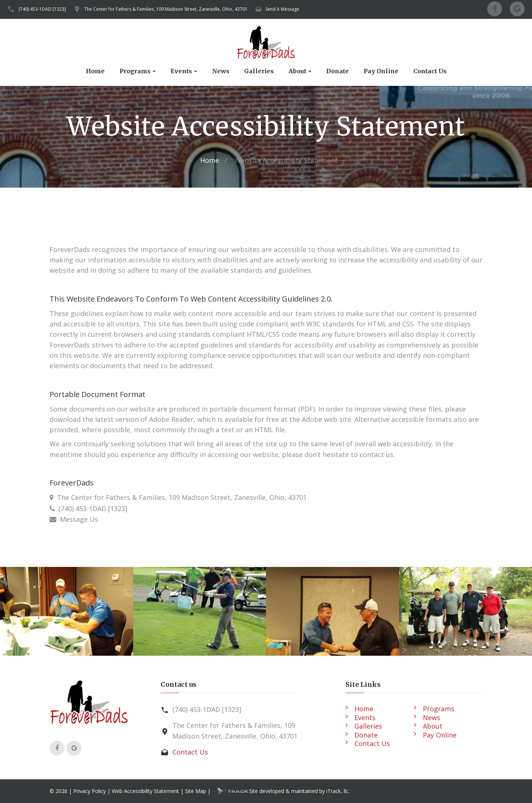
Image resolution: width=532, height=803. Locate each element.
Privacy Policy (90, 791)
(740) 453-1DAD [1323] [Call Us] (93, 508)
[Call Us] (54, 508)
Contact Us (430, 71)
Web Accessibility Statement (145, 791)
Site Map (196, 791)
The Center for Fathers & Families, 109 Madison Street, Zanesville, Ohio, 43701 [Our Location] (182, 497)
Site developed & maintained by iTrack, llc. (281, 791)
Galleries (259, 71)
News (221, 71)
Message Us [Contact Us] (79, 519)
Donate (338, 71)
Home (95, 71)
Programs (135, 71)
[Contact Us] (55, 519)
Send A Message (282, 9)
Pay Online (381, 71)
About (297, 71)
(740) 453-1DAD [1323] (42, 9)
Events (181, 71)
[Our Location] (51, 497)
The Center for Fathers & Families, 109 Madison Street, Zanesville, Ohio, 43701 (166, 9)
